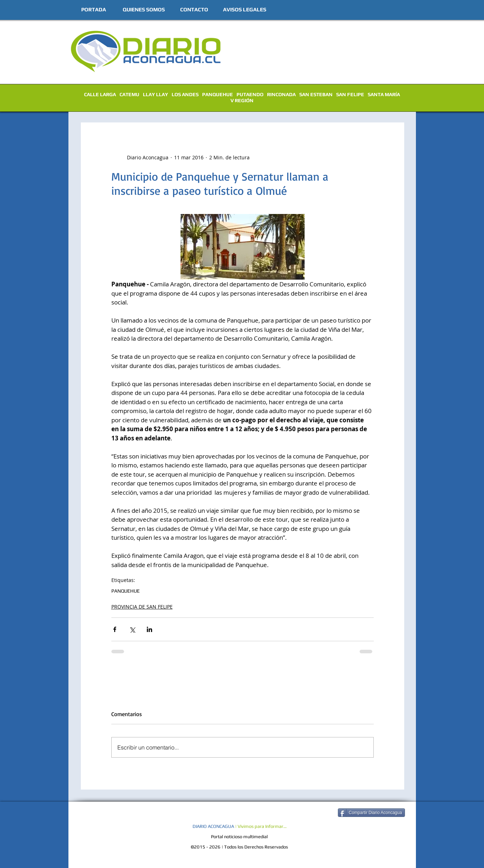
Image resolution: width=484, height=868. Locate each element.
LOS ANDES (185, 94)
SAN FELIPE (350, 94)
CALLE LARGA (100, 94)
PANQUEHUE (218, 94)
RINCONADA (281, 94)
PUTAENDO (250, 94)
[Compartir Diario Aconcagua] (371, 813)
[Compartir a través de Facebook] (115, 629)
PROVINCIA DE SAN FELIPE (142, 607)
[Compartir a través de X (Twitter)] (132, 629)
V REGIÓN (242, 100)
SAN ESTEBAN (316, 94)
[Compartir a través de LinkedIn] (149, 629)
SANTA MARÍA (384, 94)
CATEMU (129, 94)
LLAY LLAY (155, 94)
